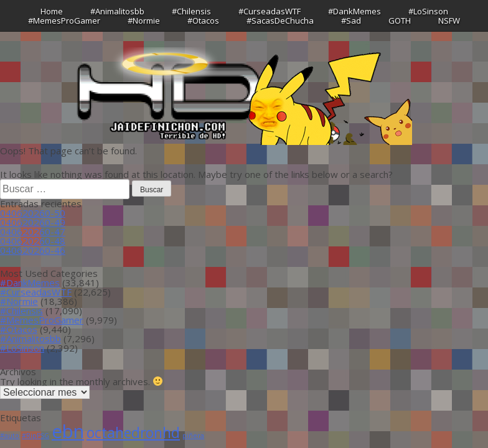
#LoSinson (428, 11)
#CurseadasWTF (270, 11)
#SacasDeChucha (280, 21)
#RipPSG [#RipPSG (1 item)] (35, 436)
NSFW (449, 21)
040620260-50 (33, 213)
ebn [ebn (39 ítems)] (68, 431)
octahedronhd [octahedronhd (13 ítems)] (133, 433)
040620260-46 (33, 250)
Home (52, 11)
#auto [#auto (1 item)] (10, 436)
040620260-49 (33, 222)
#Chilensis (191, 11)
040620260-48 (33, 241)
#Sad (351, 21)
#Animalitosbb (117, 11)
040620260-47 (33, 231)
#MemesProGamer (64, 21)
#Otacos (203, 21)
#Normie (144, 21)
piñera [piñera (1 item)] (193, 436)
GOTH (400, 21)
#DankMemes (354, 11)
